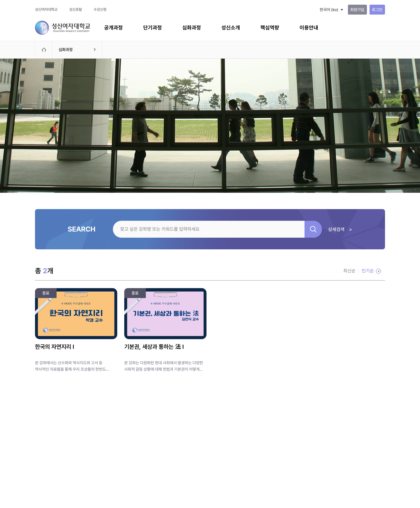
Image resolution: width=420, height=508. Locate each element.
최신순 (349, 271)
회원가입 (357, 10)
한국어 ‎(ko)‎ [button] (329, 10)
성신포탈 (76, 9)
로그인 (377, 10)
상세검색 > (340, 229)
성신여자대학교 (46, 9)
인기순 (368, 271)
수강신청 (100, 9)
